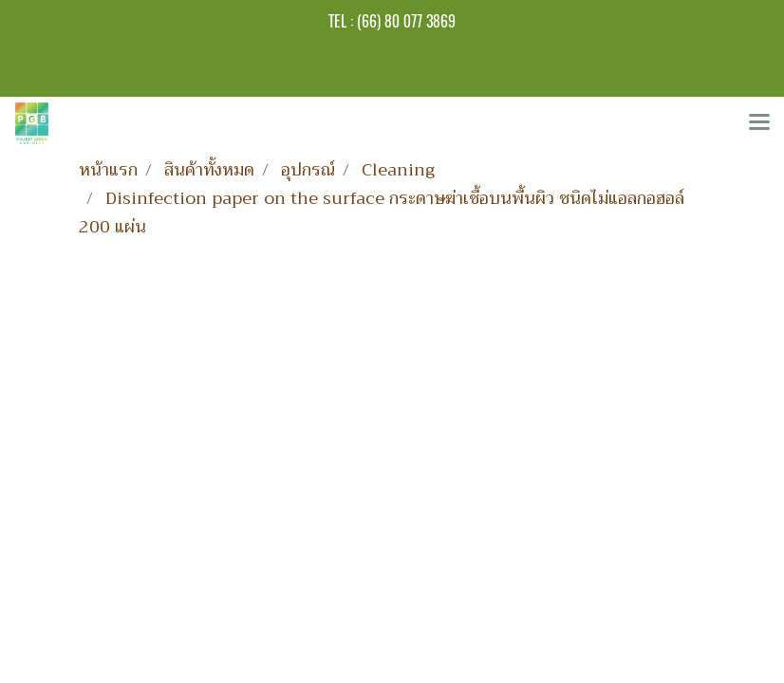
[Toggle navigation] (759, 123)
